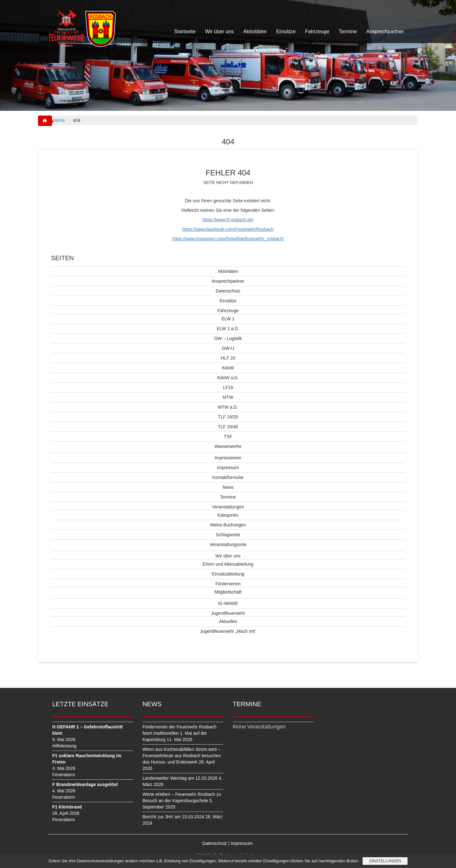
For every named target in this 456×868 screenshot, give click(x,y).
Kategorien (228, 515)
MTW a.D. (228, 407)
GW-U (228, 348)
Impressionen (228, 458)
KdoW (228, 368)
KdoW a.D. (228, 378)
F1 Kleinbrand (67, 807)
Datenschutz (228, 291)
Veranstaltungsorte (228, 544)
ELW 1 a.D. (228, 329)
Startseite (185, 31)
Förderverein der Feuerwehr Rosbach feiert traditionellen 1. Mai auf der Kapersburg (179, 733)
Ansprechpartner (385, 31)
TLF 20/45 (228, 427)
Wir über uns (219, 31)
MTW (228, 397)
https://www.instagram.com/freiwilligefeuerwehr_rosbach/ (228, 239)
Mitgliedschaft (228, 592)
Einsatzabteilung (228, 574)
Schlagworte (228, 535)
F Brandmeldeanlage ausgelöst (85, 784)
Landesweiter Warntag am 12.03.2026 (180, 778)
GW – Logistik (228, 338)
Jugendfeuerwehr (228, 613)
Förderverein (228, 584)
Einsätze (286, 31)
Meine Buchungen (228, 525)
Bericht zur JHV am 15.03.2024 (173, 817)
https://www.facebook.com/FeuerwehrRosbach (228, 229)
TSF (228, 437)
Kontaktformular (228, 477)
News (228, 487)
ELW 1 (228, 319)
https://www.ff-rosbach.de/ (228, 220)
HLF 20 (228, 358)
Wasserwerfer (228, 446)
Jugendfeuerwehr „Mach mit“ (228, 631)
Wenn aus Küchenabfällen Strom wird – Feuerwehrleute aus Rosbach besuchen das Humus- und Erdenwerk (182, 756)
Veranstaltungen (228, 507)
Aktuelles (228, 621)
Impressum (228, 468)
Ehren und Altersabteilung (228, 564)
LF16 (228, 387)
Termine (348, 31)
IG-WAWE (228, 603)
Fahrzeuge (317, 31)
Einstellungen (385, 861)
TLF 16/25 (228, 417)
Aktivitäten (255, 31)
